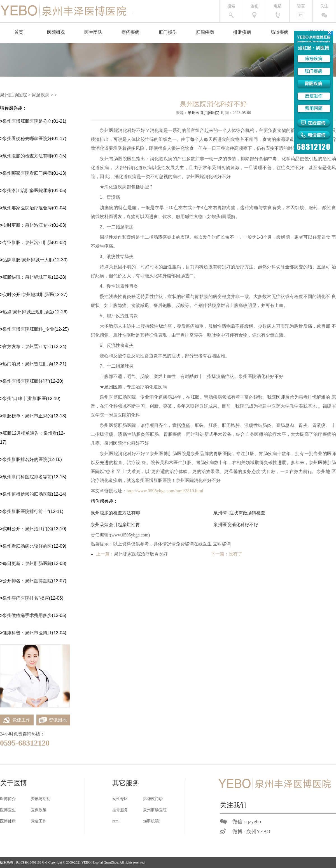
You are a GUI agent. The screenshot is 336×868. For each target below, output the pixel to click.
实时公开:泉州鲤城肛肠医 (28, 295)
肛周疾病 (205, 32)
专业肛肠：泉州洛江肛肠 (27, 243)
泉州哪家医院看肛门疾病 (27, 173)
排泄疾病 (242, 32)
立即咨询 (222, 544)
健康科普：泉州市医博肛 (27, 633)
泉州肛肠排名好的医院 (25, 459)
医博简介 (8, 799)
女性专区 (120, 799)
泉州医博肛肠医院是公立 (27, 121)
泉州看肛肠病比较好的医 (27, 546)
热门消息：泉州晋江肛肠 (27, 364)
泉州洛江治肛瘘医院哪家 (27, 191)
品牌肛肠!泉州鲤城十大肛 (28, 260)
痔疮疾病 (130, 32)
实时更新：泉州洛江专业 (27, 225)
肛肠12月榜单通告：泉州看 (30, 433)
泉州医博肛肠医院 (203, 113)
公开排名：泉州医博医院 (27, 581)
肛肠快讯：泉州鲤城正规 (27, 277)
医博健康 (8, 821)
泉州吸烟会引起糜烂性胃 (115, 525)
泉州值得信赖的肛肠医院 (27, 494)
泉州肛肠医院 (13, 95)
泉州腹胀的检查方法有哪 (27, 156)
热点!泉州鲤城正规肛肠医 (28, 312)
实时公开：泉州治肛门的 (27, 529)
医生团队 (93, 32)
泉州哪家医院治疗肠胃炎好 (141, 554)
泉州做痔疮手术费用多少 (27, 615)
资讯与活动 (41, 799)
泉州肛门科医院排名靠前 (27, 477)
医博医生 (8, 810)
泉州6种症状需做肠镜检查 (239, 513)
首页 (19, 32)
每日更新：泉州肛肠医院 (27, 563)
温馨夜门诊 (153, 799)
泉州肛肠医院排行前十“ (26, 511)
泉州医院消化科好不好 (236, 525)
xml (146, 821)
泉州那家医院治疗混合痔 (27, 208)
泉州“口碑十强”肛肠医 (24, 398)
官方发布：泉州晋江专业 (27, 347)
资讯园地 (52, 720)
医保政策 (39, 810)
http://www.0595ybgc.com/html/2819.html (165, 491)
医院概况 (56, 32)
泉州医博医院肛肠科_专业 (28, 329)
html (116, 821)
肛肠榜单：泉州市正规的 (27, 416)
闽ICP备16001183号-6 (32, 862)
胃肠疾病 (41, 95)
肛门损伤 (168, 32)
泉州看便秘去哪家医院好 (27, 139)
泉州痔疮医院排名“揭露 (26, 598)
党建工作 (15, 720)
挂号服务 (120, 810)
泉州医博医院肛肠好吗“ (26, 381)
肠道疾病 (279, 32)
